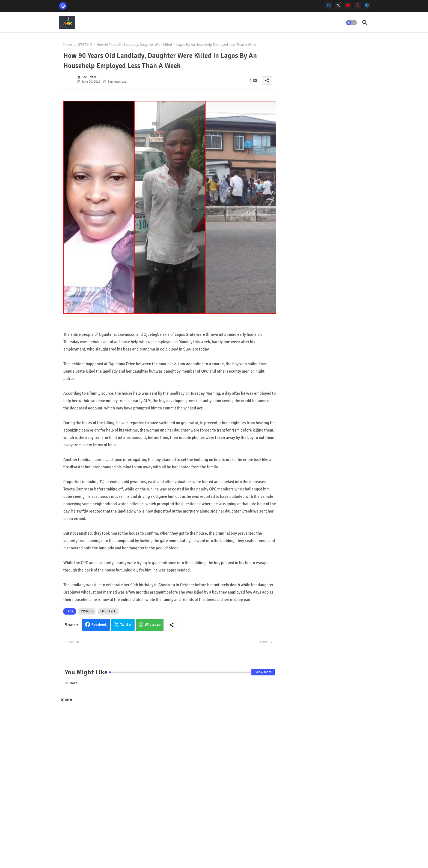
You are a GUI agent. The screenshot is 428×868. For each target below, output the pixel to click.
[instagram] (357, 5)
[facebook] (329, 5)
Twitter (126, 625)
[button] (351, 23)
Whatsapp (153, 625)
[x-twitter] (338, 5)
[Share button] (171, 625)
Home (68, 45)
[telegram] (367, 5)
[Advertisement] (170, 746)
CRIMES (87, 611)
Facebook (99, 625)
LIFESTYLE (84, 45)
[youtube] (348, 5)
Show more (263, 672)
